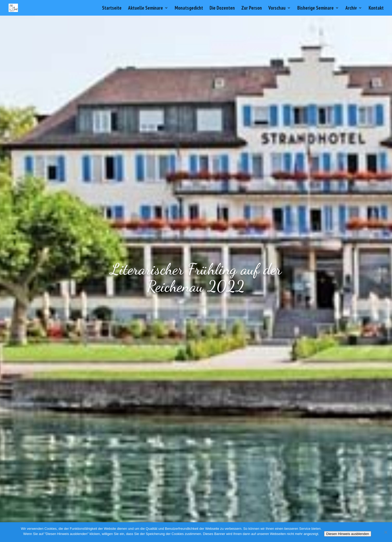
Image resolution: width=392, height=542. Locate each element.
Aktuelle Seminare (146, 8)
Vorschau (277, 8)
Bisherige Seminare (315, 8)
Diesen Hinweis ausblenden (347, 534)
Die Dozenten (222, 8)
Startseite (112, 8)
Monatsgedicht (189, 8)
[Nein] (385, 532)
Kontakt (376, 8)
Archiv (351, 8)
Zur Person (252, 8)
